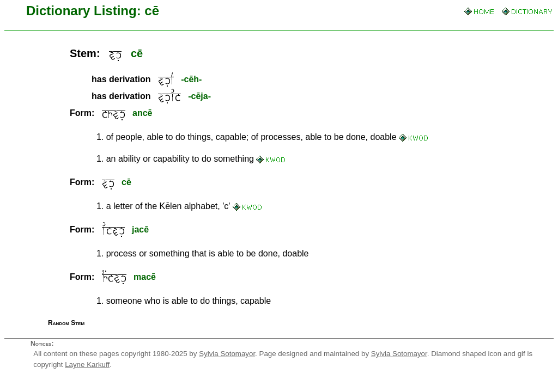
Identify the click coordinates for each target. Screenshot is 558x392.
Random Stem (66, 323)
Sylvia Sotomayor (227, 354)
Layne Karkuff (87, 365)
